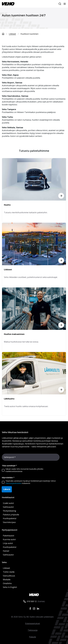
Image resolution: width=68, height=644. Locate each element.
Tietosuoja (33, 630)
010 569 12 (32, 601)
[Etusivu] (5, 34)
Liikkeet (12, 34)
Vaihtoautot (8, 507)
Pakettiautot (9, 536)
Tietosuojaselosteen (13, 483)
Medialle (7, 580)
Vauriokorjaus (9, 522)
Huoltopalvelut (10, 518)
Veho (4, 562)
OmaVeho (7, 583)
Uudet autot (8, 503)
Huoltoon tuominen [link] (29, 34)
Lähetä (7, 489)
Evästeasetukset (33, 623)
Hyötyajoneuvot (10, 530)
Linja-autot (8, 543)
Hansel (6, 551)
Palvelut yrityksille (11, 515)
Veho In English (10, 587)
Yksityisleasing (9, 511)
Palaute (33, 637)
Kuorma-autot (9, 539)
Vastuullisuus (9, 576)
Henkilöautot (8, 497)
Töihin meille (9, 572)
